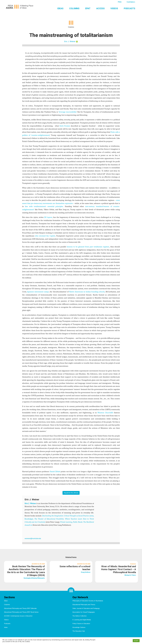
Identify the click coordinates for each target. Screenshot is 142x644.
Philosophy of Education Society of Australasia (88, 601)
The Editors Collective (79, 616)
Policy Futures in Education (81, 624)
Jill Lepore (48, 217)
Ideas (60, 8)
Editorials (20, 608)
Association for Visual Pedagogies (84, 612)
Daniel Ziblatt (55, 471)
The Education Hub (79, 631)
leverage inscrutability (68, 112)
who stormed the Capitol (45, 236)
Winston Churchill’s (105, 412)
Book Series (21, 612)
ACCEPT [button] (136, 641)
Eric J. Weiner (70, 41)
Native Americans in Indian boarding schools (87, 292)
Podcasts (129, 8)
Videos (114, 8)
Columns (74, 8)
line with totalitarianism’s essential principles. (44, 206)
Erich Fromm (65, 126)
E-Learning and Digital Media (82, 620)
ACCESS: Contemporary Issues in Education (18, 616)
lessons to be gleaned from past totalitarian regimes (88, 247)
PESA (120, 2)
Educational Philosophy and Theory (84, 605)
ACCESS (100, 8)
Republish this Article (71, 493)
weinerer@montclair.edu (33, 538)
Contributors (131, 2)
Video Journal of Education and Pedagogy (86, 608)
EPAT (88, 8)
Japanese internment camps (38, 292)
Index (6, 627)
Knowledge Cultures (79, 627)
